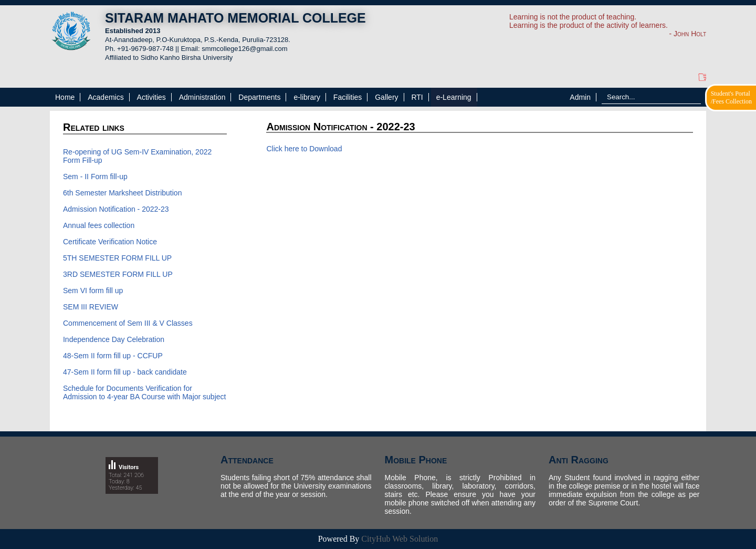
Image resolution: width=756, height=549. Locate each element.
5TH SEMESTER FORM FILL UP (117, 258)
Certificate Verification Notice (110, 242)
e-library (307, 97)
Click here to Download (304, 149)
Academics (106, 97)
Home (65, 97)
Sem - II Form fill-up (95, 177)
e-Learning (454, 97)
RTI (417, 97)
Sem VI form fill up (93, 291)
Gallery (386, 97)
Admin (580, 97)
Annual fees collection (99, 225)
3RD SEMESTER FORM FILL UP (118, 274)
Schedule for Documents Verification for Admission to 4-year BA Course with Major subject (144, 392)
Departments (259, 97)
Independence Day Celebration (114, 339)
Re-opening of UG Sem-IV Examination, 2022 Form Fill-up (137, 156)
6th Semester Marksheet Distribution (122, 193)
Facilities (348, 97)
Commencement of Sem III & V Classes (128, 323)
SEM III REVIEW (91, 307)
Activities (151, 97)
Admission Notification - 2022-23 (116, 209)
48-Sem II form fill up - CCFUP (113, 356)
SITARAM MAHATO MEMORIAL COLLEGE (235, 18)
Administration (202, 97)
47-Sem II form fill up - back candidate (125, 372)
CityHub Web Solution (400, 539)
